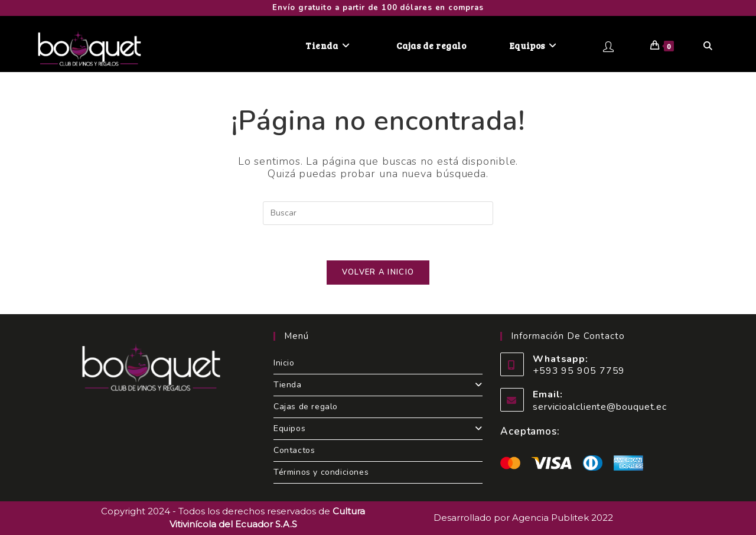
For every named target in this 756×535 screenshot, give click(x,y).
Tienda (378, 385)
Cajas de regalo (306, 407)
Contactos (294, 450)
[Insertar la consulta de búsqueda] (378, 213)
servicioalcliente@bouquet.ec (600, 407)
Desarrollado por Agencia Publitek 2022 (523, 518)
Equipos (378, 428)
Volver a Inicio (378, 272)
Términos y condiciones (321, 472)
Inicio (284, 363)
